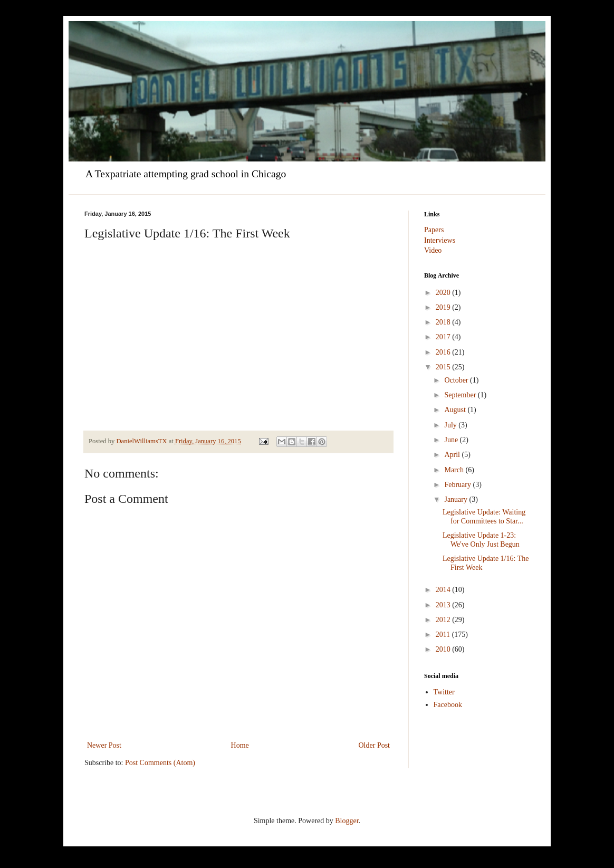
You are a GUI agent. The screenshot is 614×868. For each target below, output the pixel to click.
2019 (444, 307)
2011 (444, 635)
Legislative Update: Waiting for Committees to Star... (484, 517)
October (457, 380)
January (457, 499)
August (456, 410)
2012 (444, 620)
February (458, 485)
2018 (444, 322)
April (453, 455)
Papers (434, 230)
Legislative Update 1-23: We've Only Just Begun (481, 540)
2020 (444, 293)
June (452, 440)
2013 (444, 605)
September (461, 395)
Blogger (347, 821)
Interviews (440, 240)
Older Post (375, 745)
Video (433, 250)
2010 (444, 649)
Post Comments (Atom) (160, 763)
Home (240, 745)
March (455, 470)
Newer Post (104, 745)
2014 (444, 590)
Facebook (448, 705)
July (451, 425)
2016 (444, 352)
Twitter (444, 692)
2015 (444, 367)
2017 (444, 337)
